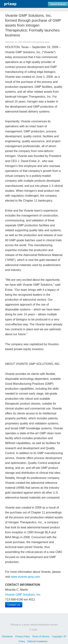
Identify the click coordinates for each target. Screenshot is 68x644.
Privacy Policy (22, 636)
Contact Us (14, 605)
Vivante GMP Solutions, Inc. (23, 595)
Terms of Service (41, 636)
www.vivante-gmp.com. (26, 577)
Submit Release (58, 4)
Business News (43, 42)
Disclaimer (7, 636)
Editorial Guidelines (37, 641)
